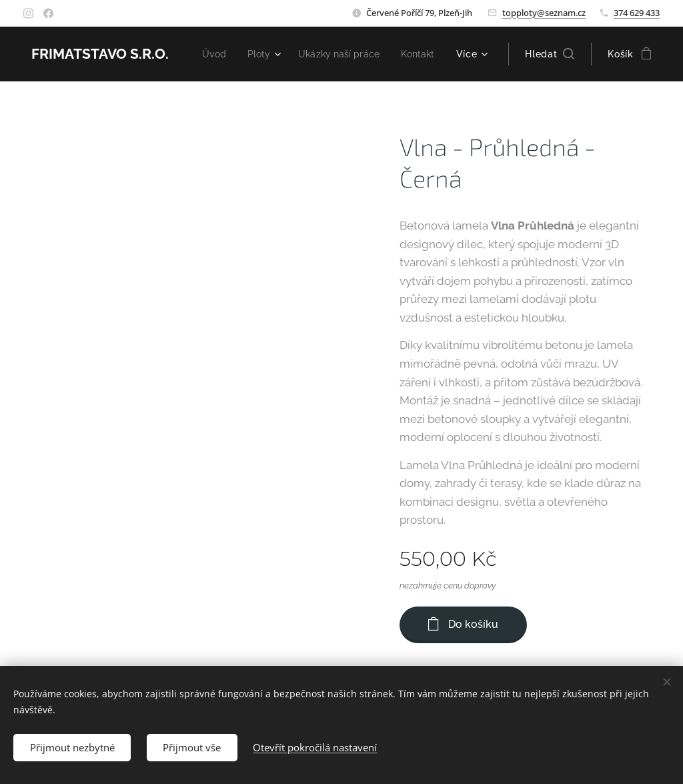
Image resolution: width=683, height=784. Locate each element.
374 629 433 (637, 13)
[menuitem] (259, 54)
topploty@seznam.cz (544, 13)
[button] (550, 54)
